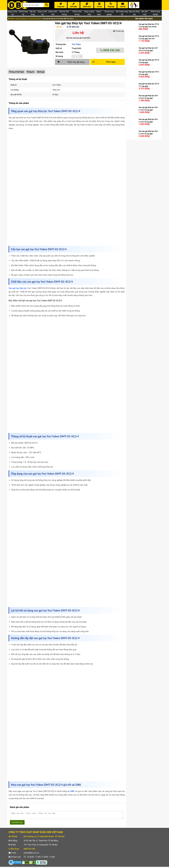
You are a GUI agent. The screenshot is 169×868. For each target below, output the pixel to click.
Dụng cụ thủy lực (21, 19)
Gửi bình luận (17, 824)
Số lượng (59, 56)
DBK (72, 791)
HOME (11, 19)
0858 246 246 (110, 50)
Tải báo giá (118, 31)
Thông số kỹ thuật (16, 72)
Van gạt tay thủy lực (35, 19)
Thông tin (30, 72)
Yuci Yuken (76, 44)
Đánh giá (41, 72)
